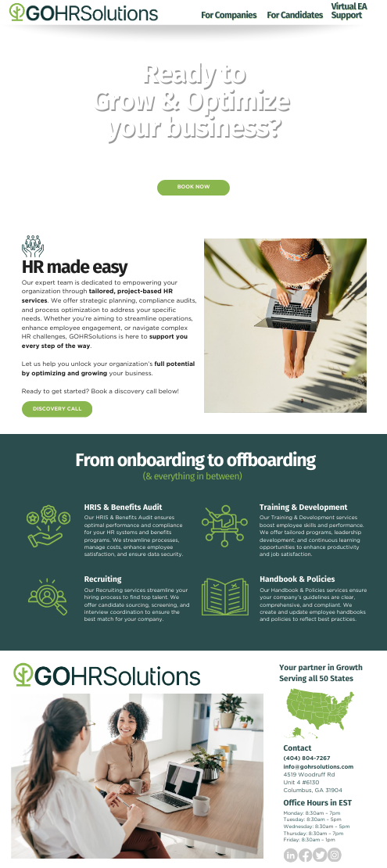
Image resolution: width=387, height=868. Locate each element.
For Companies (229, 16)
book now (194, 187)
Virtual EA (349, 7)
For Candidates (294, 16)
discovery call (57, 409)
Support (347, 16)
